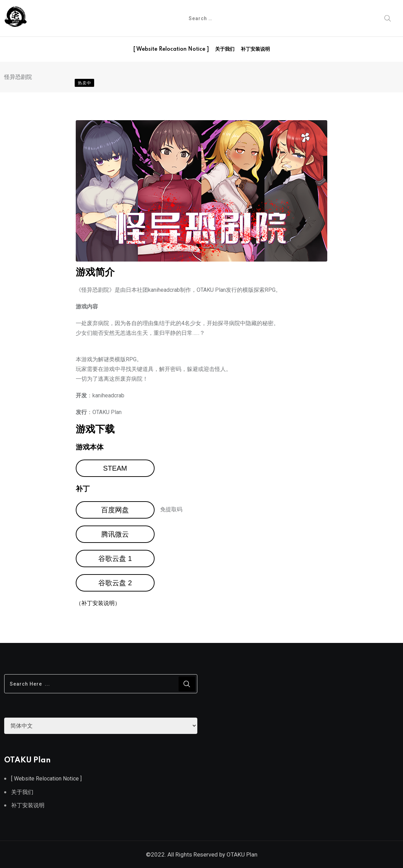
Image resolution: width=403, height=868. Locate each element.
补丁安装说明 (255, 49)
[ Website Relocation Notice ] (171, 49)
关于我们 (225, 49)
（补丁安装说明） (98, 603)
